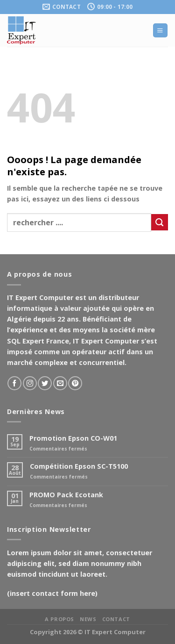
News (88, 619)
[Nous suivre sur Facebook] (14, 383)
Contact (116, 619)
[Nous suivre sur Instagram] (30, 383)
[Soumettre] (160, 222)
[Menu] (160, 30)
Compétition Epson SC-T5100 (79, 466)
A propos (59, 619)
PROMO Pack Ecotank (66, 495)
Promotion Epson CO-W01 (73, 438)
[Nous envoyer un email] (60, 383)
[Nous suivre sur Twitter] (45, 383)
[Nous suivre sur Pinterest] (75, 383)
